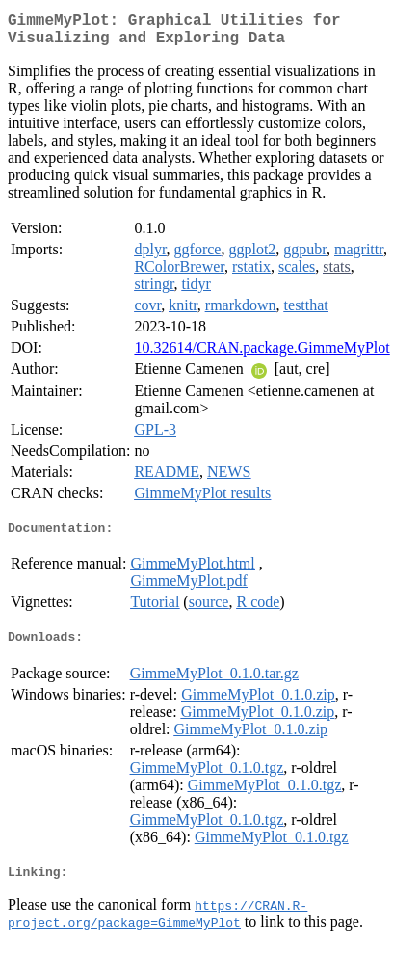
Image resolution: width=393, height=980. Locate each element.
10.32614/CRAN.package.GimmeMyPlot (262, 355)
